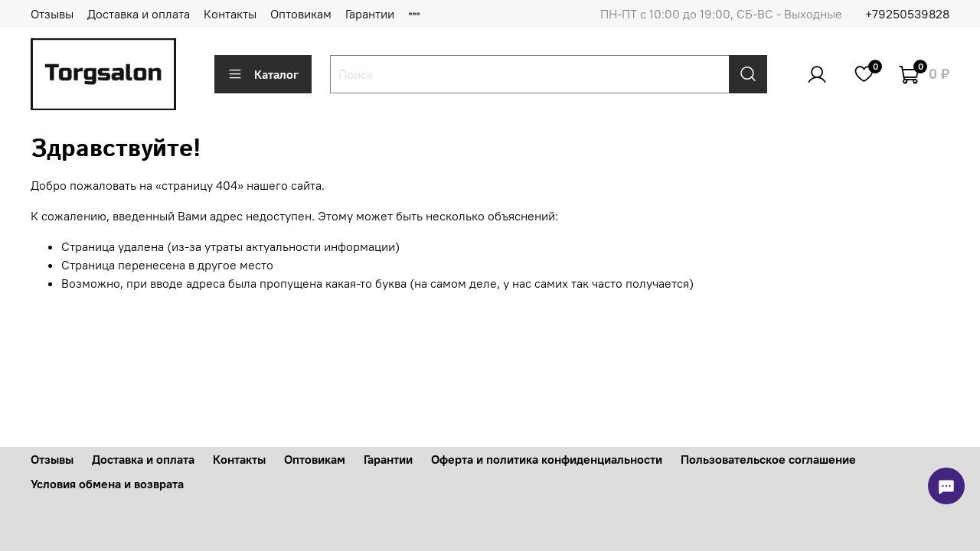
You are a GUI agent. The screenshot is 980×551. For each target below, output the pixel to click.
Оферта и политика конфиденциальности (547, 459)
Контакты (230, 14)
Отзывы (52, 14)
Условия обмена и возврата (107, 484)
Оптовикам (301, 14)
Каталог (263, 74)
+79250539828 (907, 14)
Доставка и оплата (139, 14)
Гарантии (370, 14)
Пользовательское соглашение (768, 459)
